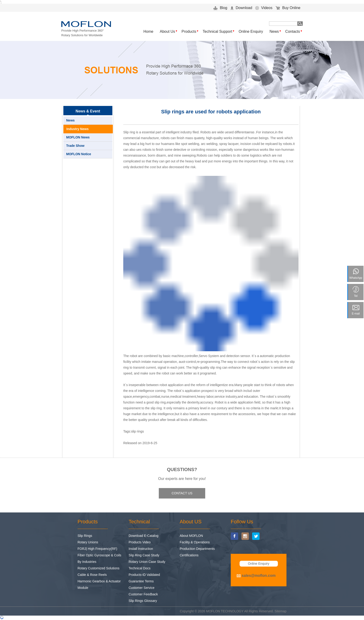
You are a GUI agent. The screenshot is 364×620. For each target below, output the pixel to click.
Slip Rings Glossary (143, 601)
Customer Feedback (143, 594)
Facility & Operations (195, 542)
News (274, 31)
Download (241, 8)
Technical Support (217, 31)
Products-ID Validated (144, 575)
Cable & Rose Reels (92, 575)
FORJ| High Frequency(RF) (97, 549)
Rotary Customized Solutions (99, 568)
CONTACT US (182, 493)
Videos (264, 8)
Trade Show (75, 146)
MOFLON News (78, 137)
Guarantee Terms (141, 581)
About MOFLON (191, 536)
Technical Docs (140, 568)
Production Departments (197, 549)
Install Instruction (141, 549)
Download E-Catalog (143, 536)
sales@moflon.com (259, 576)
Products (189, 31)
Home (148, 31)
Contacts (293, 31)
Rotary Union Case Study (147, 562)
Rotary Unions (88, 542)
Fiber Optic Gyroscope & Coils (99, 555)
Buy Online (288, 8)
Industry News (78, 129)
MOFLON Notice (79, 154)
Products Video (140, 542)
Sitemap (281, 611)
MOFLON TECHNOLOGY (225, 611)
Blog (220, 8)
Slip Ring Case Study (144, 555)
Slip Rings (85, 536)
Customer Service (141, 588)
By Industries (87, 562)
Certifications (189, 555)
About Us (167, 31)
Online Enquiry (251, 31)
